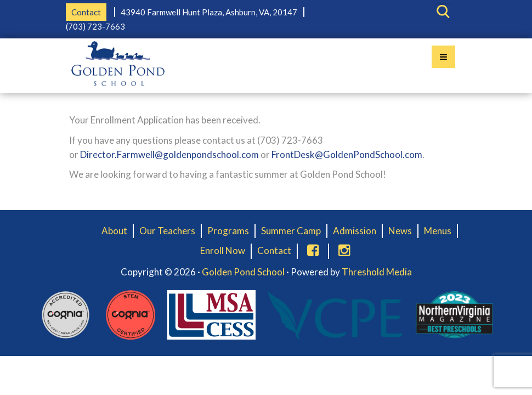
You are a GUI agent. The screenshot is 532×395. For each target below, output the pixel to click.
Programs (228, 231)
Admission (355, 231)
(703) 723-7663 (95, 26)
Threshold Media (377, 272)
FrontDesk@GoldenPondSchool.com (347, 154)
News (400, 231)
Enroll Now (223, 250)
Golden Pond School (243, 272)
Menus (438, 231)
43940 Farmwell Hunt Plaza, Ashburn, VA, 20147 (209, 12)
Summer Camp (291, 231)
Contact (86, 12)
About (114, 231)
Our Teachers (167, 231)
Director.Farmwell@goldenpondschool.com (169, 154)
